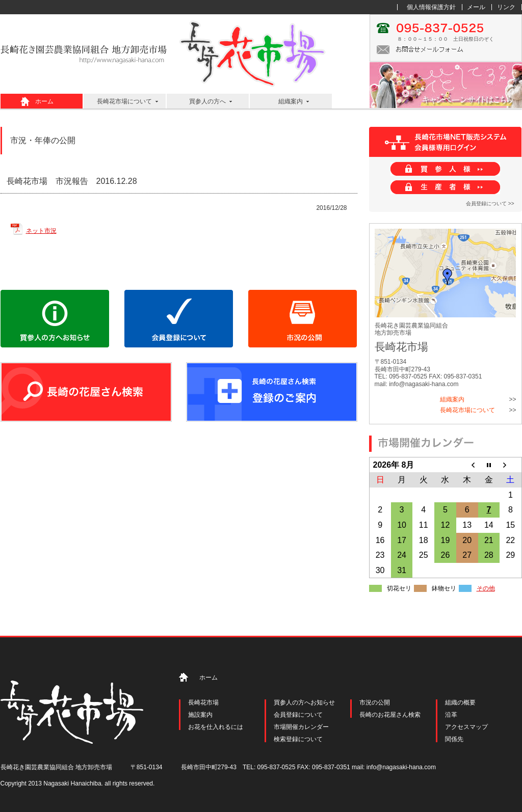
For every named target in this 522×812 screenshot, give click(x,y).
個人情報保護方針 (431, 7)
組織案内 (291, 101)
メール (476, 7)
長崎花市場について (124, 101)
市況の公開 (375, 702)
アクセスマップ (466, 727)
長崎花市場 (203, 702)
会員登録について (298, 715)
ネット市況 (41, 231)
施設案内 (200, 715)
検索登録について (298, 739)
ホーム (44, 101)
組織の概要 (460, 702)
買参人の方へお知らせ (304, 702)
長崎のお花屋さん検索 (390, 715)
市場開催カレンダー (301, 727)
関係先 (454, 739)
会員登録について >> (490, 204)
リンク (506, 7)
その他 (486, 588)
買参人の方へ (207, 101)
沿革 (451, 715)
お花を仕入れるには (216, 727)
